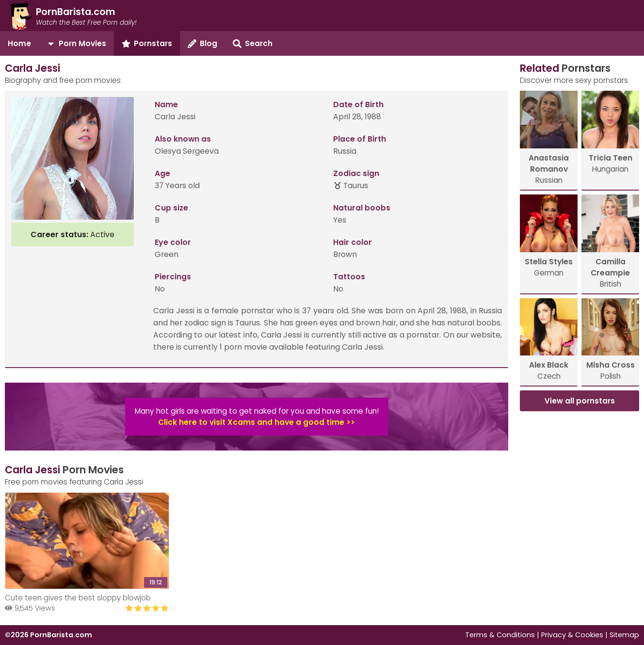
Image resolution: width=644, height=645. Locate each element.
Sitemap (624, 635)
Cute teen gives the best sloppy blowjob (78, 598)
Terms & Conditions (500, 635)
